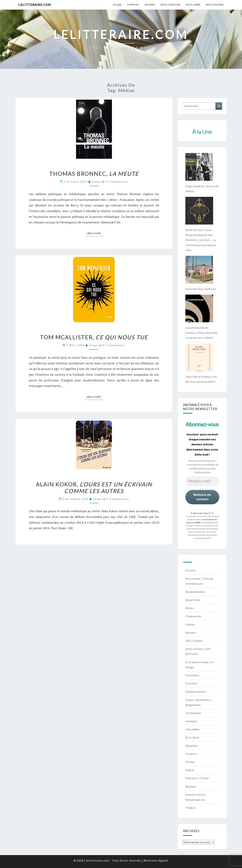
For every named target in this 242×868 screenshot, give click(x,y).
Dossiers (191, 633)
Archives (150, 5)
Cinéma (190, 624)
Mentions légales (156, 860)
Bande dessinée (195, 592)
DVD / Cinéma (194, 641)
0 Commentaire (117, 182)
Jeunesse (191, 721)
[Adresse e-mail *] (202, 481)
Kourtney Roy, (201, 289)
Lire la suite (95, 233)
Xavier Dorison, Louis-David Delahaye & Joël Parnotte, (201, 240)
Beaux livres (193, 600)
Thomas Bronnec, (94, 174)
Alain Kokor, (94, 487)
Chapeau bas (193, 616)
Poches (190, 762)
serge (96, 182)
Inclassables (193, 713)
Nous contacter (170, 5)
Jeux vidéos (193, 729)
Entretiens (192, 675)
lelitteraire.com (35, 5)
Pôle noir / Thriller (197, 778)
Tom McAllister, (94, 337)
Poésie (190, 770)
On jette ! (191, 754)
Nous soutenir (215, 5)
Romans (191, 787)
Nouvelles (192, 746)
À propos (133, 5)
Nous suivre (193, 5)
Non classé (192, 737)
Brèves (190, 608)
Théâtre (191, 808)
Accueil (117, 5)
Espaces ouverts (196, 692)
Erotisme (191, 683)
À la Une (190, 570)
